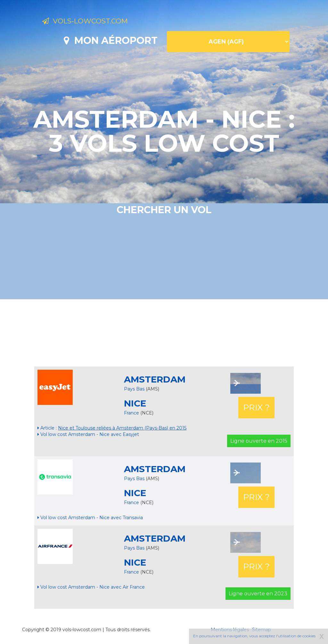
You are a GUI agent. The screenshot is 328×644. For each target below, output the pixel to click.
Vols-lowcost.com (94, 22)
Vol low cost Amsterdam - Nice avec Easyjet (88, 434)
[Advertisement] (164, 333)
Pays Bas (134, 389)
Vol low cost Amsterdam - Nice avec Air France (91, 587)
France (132, 413)
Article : (112, 428)
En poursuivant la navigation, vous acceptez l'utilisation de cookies (254, 636)
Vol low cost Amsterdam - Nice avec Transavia (90, 518)
